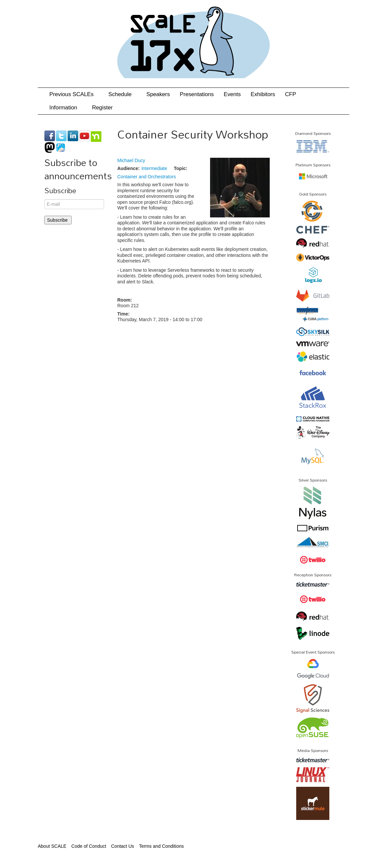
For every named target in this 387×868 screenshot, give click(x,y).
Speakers (158, 94)
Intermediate (154, 168)
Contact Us (122, 846)
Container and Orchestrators (147, 177)
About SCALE (52, 846)
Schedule (122, 94)
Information (66, 108)
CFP (291, 94)
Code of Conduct (89, 846)
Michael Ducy (131, 160)
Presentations (197, 94)
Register (103, 108)
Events (232, 94)
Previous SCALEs (74, 94)
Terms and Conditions (161, 846)
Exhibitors (263, 94)
